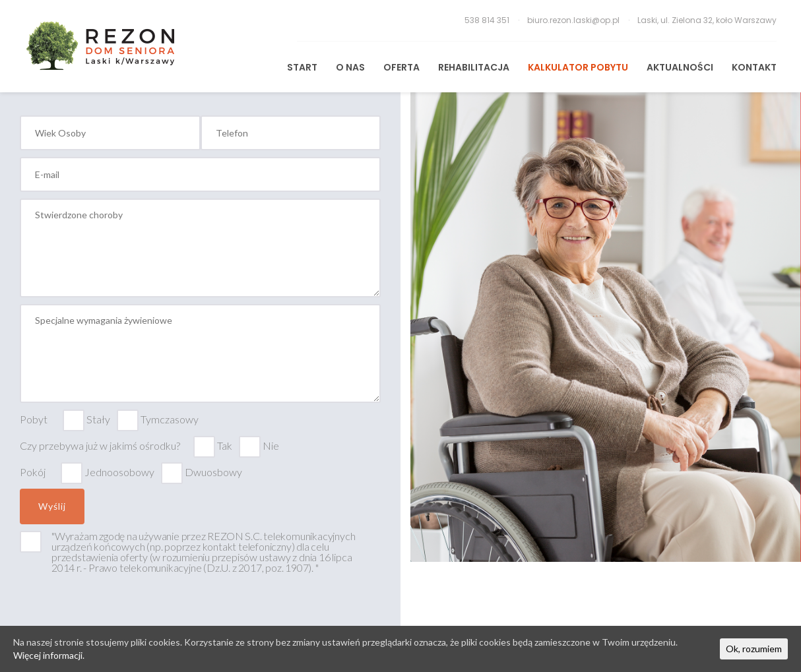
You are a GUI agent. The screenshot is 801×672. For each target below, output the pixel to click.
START (302, 67)
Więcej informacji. (49, 655)
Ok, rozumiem (754, 649)
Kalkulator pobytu (578, 67)
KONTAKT (754, 67)
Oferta (401, 67)
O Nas (350, 67)
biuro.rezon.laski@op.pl (574, 20)
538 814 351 (488, 20)
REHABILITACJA (474, 67)
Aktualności (680, 67)
